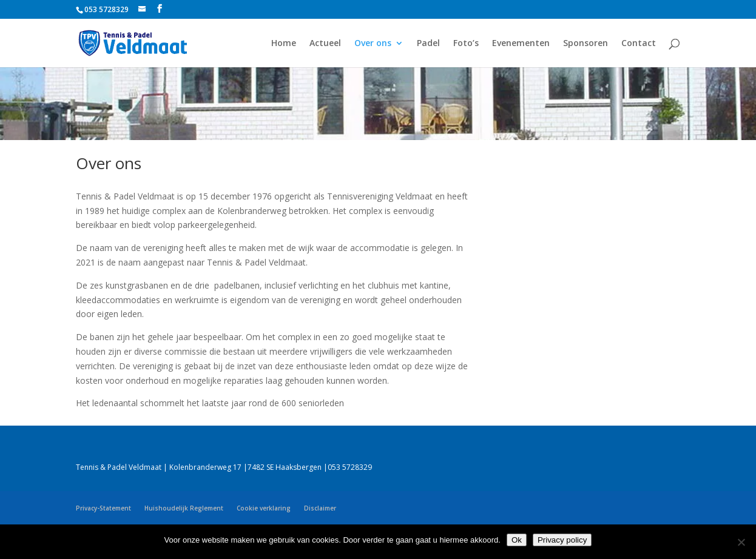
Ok (517, 540)
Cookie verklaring (264, 508)
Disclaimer (320, 508)
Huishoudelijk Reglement (184, 508)
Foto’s (466, 44)
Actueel (325, 44)
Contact (639, 44)
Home (284, 44)
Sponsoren (586, 44)
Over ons (373, 44)
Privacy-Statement (103, 508)
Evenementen (521, 44)
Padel (428, 44)
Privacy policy (562, 540)
